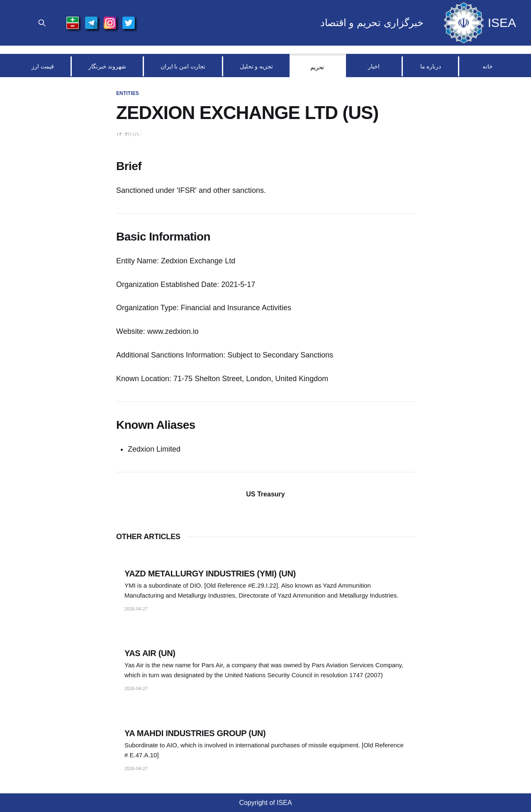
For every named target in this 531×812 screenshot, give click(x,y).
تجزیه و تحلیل (256, 66)
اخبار (374, 66)
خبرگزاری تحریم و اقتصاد (372, 23)
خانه (488, 66)
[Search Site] (42, 23)
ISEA (502, 23)
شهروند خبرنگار (107, 66)
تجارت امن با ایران (183, 66)
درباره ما (431, 66)
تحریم (317, 67)
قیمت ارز (43, 66)
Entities (128, 93)
